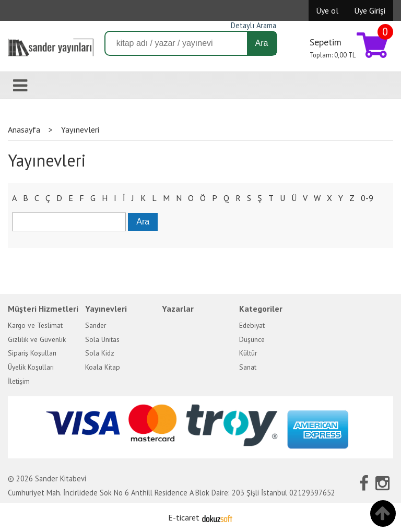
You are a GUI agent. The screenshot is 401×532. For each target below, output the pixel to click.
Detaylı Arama (253, 25)
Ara (262, 43)
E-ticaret (184, 517)
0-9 (367, 198)
